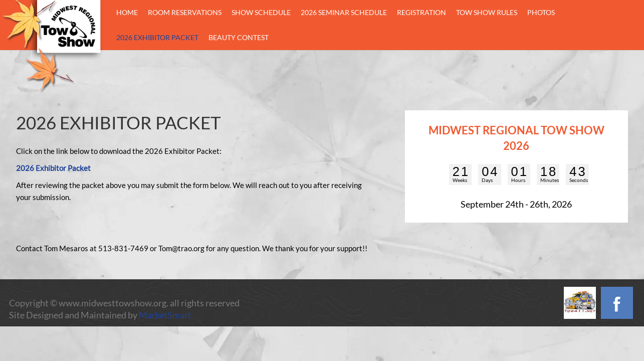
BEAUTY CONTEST (239, 37)
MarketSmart (165, 315)
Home (127, 12)
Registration (421, 12)
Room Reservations (185, 12)
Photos (541, 12)
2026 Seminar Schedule (344, 12)
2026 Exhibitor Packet (157, 37)
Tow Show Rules (487, 12)
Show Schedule (261, 12)
